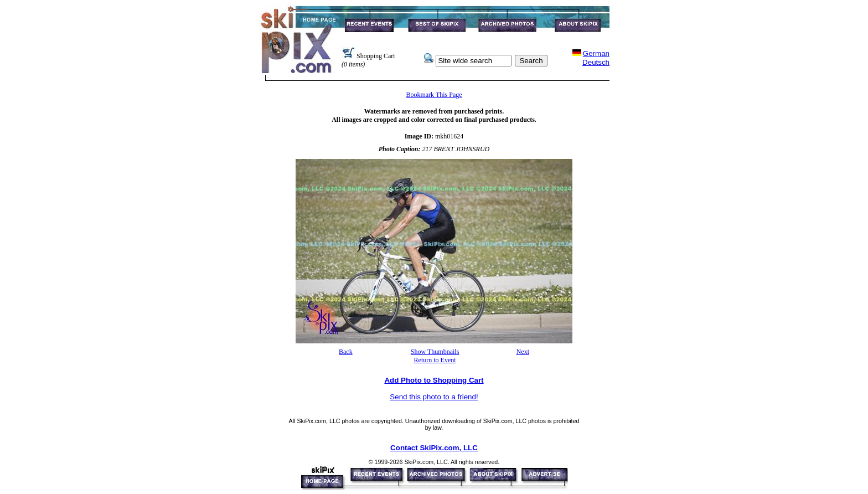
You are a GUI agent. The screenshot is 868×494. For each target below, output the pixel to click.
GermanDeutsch (596, 58)
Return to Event (435, 360)
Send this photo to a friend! (434, 397)
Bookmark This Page (434, 95)
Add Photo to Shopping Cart (434, 380)
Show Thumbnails (435, 352)
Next (523, 352)
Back (346, 352)
